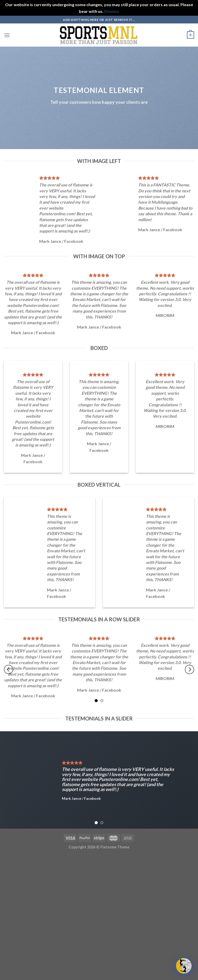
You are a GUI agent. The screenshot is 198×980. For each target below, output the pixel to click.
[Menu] (7, 35)
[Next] (189, 669)
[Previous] (9, 669)
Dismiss (112, 11)
